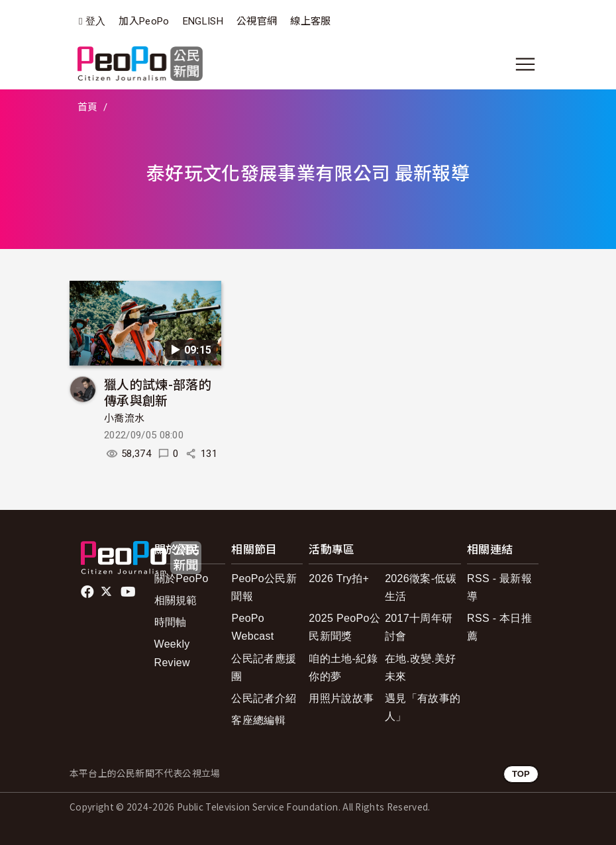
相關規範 (176, 600)
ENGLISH (203, 21)
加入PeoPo (144, 21)
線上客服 (310, 21)
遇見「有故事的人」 (423, 707)
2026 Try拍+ (339, 578)
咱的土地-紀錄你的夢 (343, 668)
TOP (521, 774)
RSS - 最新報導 (499, 587)
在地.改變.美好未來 (420, 668)
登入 (96, 22)
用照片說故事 (341, 698)
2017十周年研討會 (419, 627)
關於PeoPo (181, 578)
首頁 (88, 107)
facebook (88, 592)
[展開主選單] (525, 64)
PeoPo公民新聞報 (264, 587)
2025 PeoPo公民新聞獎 (344, 627)
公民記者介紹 (264, 698)
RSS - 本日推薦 (499, 627)
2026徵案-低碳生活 (421, 587)
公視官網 (257, 21)
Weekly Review (172, 653)
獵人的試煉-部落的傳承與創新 (158, 392)
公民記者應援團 (264, 668)
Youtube (129, 592)
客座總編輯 (258, 720)
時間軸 (171, 622)
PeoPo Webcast (252, 627)
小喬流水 (124, 419)
